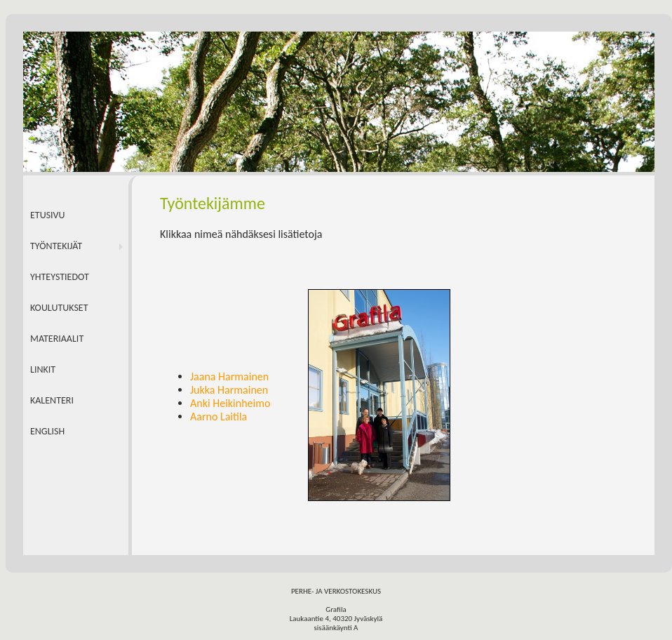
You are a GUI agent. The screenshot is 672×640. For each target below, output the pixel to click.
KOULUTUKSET (59, 308)
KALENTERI (52, 400)
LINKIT (43, 369)
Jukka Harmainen (229, 390)
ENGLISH (47, 431)
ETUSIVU (48, 215)
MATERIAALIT (57, 339)
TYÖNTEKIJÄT (56, 246)
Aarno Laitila (219, 416)
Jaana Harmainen (229, 376)
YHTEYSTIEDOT (60, 277)
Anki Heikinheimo (230, 403)
